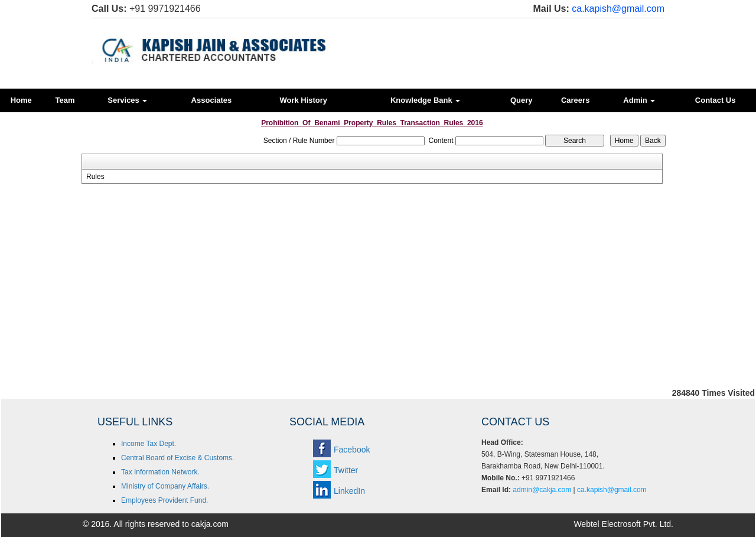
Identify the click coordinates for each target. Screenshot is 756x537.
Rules (95, 177)
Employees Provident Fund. (164, 500)
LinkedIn (349, 491)
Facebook (352, 450)
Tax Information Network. (160, 472)
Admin (639, 100)
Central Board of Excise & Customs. (177, 458)
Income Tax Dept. (149, 444)
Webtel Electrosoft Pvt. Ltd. (623, 524)
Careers (575, 100)
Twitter (346, 470)
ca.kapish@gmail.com (618, 9)
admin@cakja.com (542, 490)
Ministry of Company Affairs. (165, 486)
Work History (303, 100)
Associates (212, 100)
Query (522, 100)
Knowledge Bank (425, 100)
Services (127, 100)
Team (65, 100)
